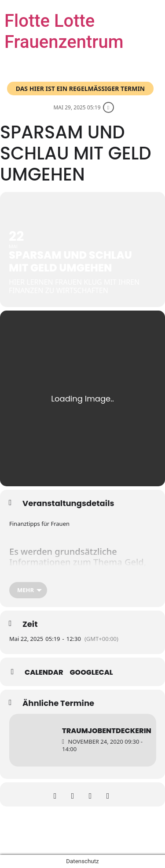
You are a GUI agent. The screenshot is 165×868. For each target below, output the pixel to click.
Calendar (44, 673)
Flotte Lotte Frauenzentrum (64, 31)
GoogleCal (92, 673)
